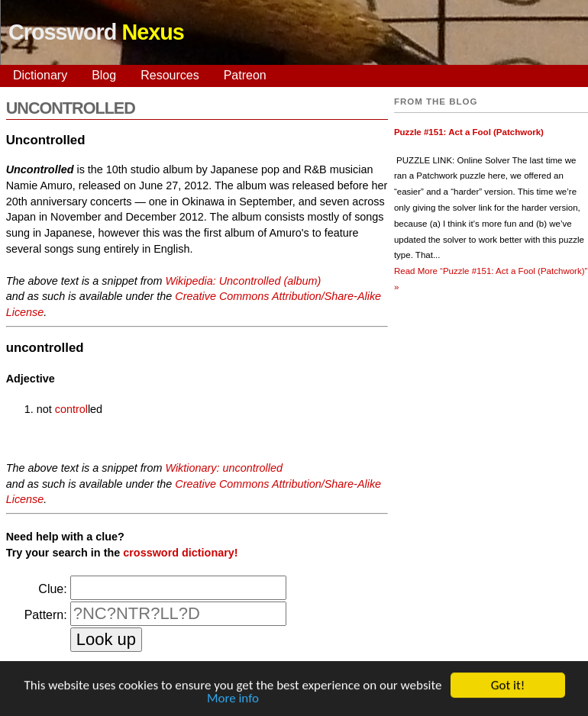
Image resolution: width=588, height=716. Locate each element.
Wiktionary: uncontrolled (223, 468)
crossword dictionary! (180, 553)
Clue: (52, 589)
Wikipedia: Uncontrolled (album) (243, 281)
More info (233, 700)
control (71, 409)
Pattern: (46, 615)
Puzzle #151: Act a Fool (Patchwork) (469, 132)
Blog (104, 75)
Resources (170, 75)
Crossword (96, 32)
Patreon (245, 75)
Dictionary (40, 75)
